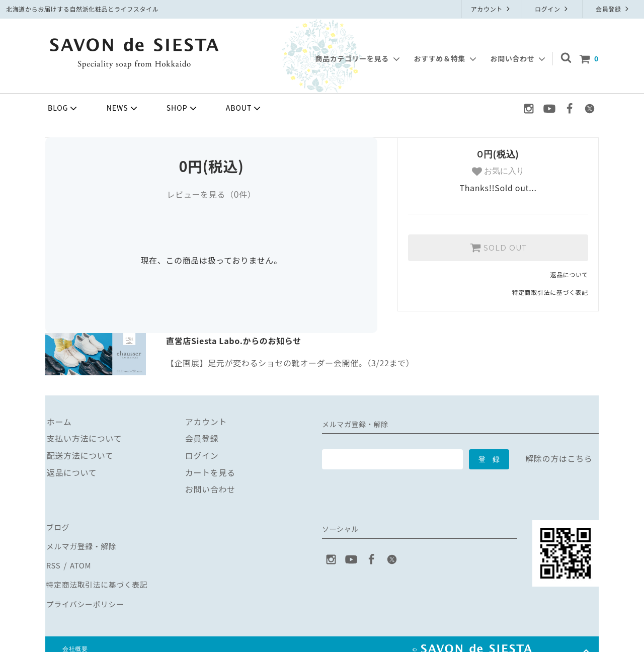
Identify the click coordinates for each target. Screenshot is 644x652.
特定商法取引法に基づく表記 (100, 577)
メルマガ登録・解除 (83, 543)
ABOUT (245, 108)
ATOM (80, 560)
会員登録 (613, 9)
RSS (53, 560)
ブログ (58, 526)
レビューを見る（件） (211, 194)
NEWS (123, 108)
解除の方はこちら (559, 458)
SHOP (183, 108)
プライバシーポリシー (87, 594)
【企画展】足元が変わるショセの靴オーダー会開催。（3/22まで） (290, 363)
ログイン (552, 9)
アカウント (492, 9)
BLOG (63, 108)
